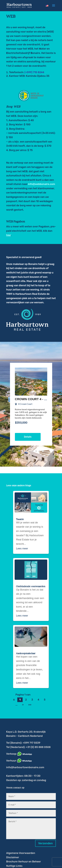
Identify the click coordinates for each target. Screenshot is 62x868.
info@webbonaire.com (41, 184)
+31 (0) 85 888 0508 (38, 747)
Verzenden (45, 843)
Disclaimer (13, 857)
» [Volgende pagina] (23, 705)
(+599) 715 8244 (34, 72)
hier (9, 235)
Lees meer (22, 549)
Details (28, 437)
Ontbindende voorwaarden (31, 586)
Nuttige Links (14, 866)
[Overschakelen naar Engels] (47, 6)
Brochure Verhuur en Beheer (24, 862)
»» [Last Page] (30, 705)
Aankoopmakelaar (26, 653)
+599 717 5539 (31, 743)
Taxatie (20, 519)
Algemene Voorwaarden (21, 853)
